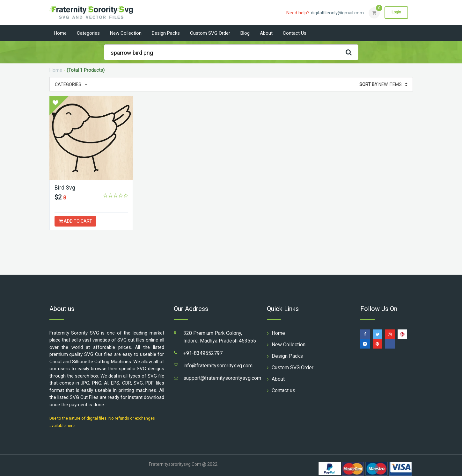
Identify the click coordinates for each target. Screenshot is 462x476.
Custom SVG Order (210, 33)
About (266, 33)
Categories (88, 33)
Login (396, 12)
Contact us (295, 33)
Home (60, 33)
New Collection (126, 33)
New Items (383, 84)
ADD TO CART (75, 221)
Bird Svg (65, 188)
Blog (245, 33)
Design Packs (166, 33)
